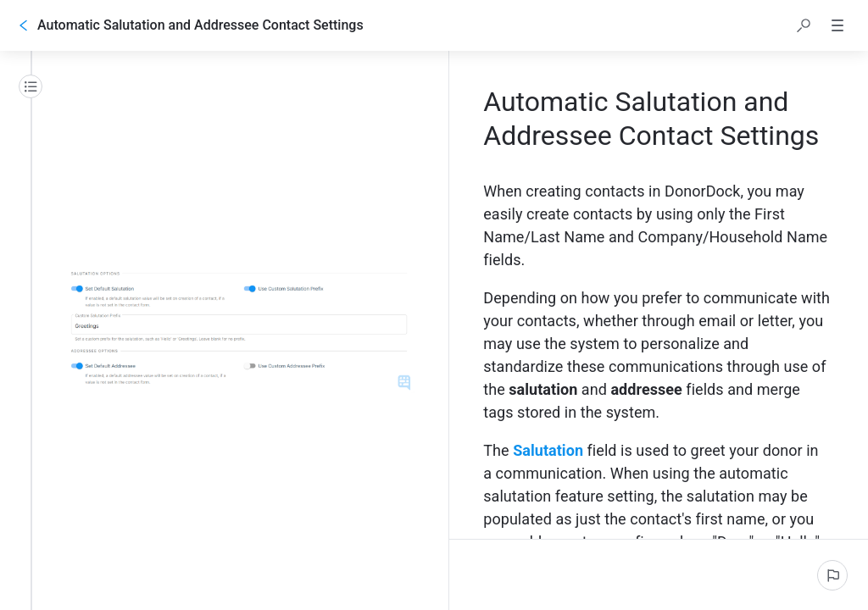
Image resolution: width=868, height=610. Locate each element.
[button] (804, 25)
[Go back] (24, 25)
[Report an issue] (832, 575)
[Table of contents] (31, 86)
